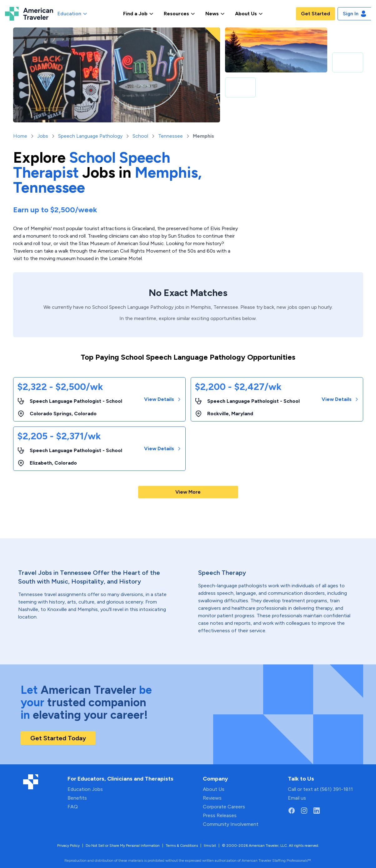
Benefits (77, 798)
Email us (297, 798)
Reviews (212, 798)
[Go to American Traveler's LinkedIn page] (317, 811)
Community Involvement (231, 824)
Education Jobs (85, 789)
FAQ (73, 807)
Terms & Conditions (182, 846)
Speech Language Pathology (90, 136)
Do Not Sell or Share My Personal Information (123, 846)
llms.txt (210, 846)
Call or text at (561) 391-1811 (320, 789)
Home (20, 136)
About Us (214, 789)
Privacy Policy (68, 846)
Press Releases (220, 815)
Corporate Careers (224, 807)
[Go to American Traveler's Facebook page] (292, 811)
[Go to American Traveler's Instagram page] (304, 811)
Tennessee (170, 136)
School (140, 136)
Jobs (43, 136)
